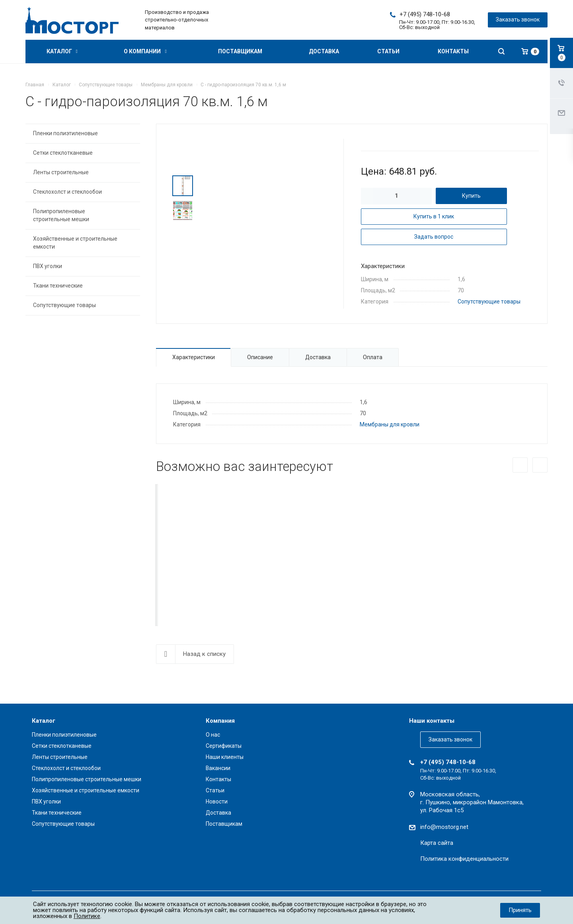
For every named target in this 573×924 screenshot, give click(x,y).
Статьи (388, 51)
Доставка (324, 51)
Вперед (540, 465)
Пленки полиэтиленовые (65, 133)
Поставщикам (240, 51)
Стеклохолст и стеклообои (67, 192)
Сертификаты (224, 746)
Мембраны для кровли (390, 424)
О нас (213, 735)
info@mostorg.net (444, 827)
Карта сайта (437, 843)
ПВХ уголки (48, 266)
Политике (87, 916)
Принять (520, 910)
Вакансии (218, 768)
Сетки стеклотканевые (63, 153)
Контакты (453, 51)
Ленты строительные (61, 172)
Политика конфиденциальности (464, 859)
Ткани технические (58, 286)
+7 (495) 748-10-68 (425, 14)
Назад (520, 465)
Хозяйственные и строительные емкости (75, 243)
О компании (145, 51)
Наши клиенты (225, 757)
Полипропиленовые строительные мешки (61, 215)
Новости (217, 801)
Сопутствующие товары (489, 302)
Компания (220, 721)
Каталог (62, 51)
